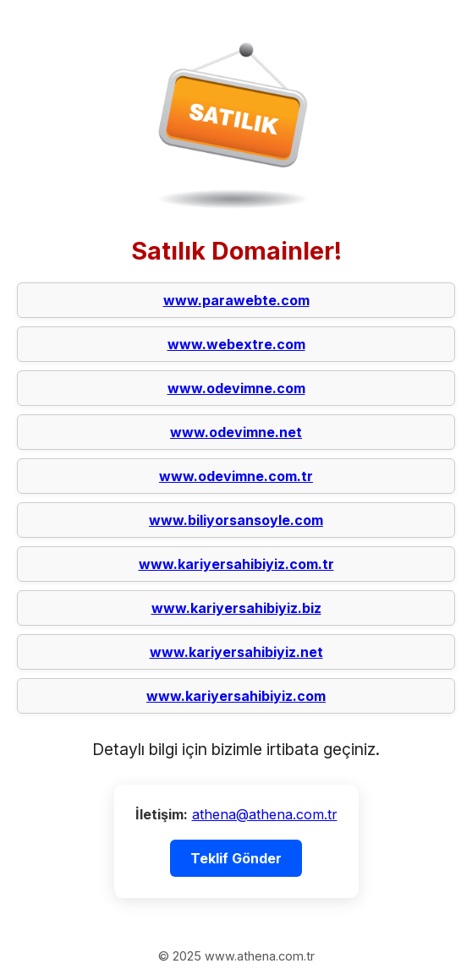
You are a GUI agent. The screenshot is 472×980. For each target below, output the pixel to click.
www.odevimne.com (236, 388)
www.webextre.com (236, 344)
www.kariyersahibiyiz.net (236, 652)
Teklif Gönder (236, 858)
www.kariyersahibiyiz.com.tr (236, 564)
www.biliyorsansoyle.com (236, 520)
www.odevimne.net (236, 432)
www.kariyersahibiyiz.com (236, 696)
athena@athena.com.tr (265, 814)
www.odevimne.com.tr (236, 476)
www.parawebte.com (236, 300)
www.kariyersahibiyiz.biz (236, 608)
